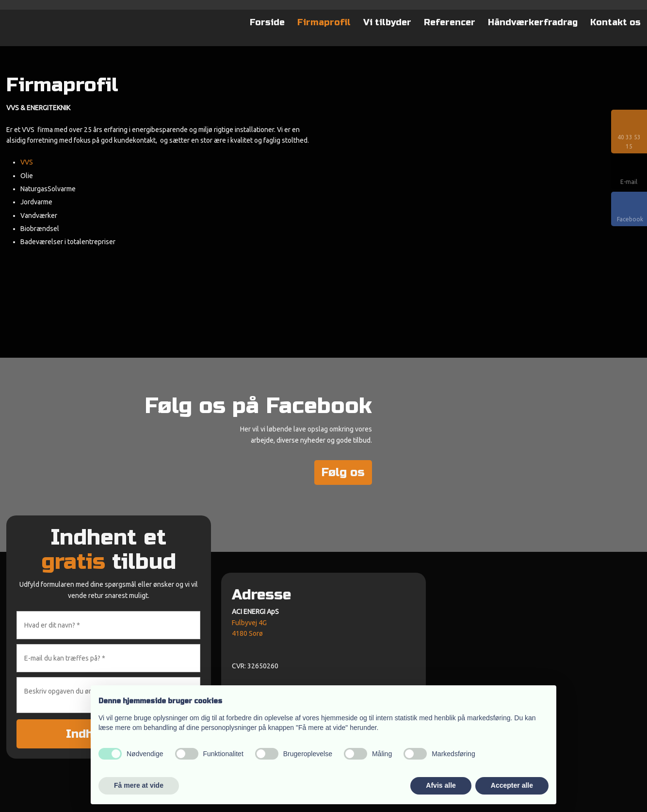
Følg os (343, 472)
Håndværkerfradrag (533, 22)
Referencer (450, 22)
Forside (267, 22)
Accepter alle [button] (512, 785)
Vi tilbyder (387, 22)
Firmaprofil (324, 22)
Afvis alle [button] (441, 785)
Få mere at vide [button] (139, 785)
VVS (27, 162)
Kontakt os (615, 22)
